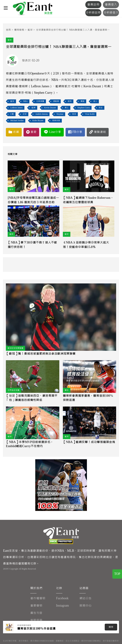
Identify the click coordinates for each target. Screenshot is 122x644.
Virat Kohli (90, 114)
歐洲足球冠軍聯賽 (15, 348)
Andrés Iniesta (41, 114)
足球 (25, 114)
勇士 (67, 108)
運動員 (56, 101)
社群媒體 (40, 101)
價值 (82, 101)
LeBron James (16, 108)
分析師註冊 (94, 13)
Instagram (63, 606)
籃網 (33, 108)
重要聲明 (36, 606)
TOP (117, 575)
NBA (25, 101)
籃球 (30, 30)
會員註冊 (94, 5)
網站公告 (86, 598)
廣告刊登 (36, 613)
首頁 (8, 30)
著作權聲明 (38, 598)
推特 (70, 101)
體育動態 (19, 30)
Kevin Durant (50, 108)
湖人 (95, 101)
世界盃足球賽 (14, 390)
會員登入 (111, 5)
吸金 (101, 108)
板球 (74, 114)
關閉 (111, 627)
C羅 (12, 114)
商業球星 (56, 121)
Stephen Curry (84, 108)
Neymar (60, 114)
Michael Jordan (17, 121)
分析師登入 (111, 13)
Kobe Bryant (38, 121)
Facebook (62, 598)
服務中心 (86, 606)
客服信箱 (36, 620)
